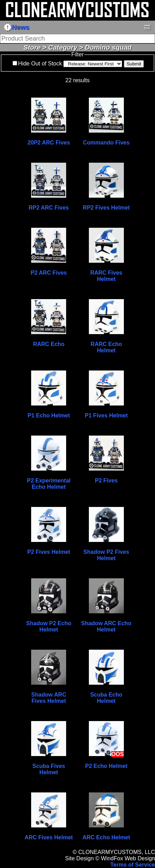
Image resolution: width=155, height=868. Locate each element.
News (16, 27)
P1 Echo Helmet (49, 415)
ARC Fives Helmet (49, 837)
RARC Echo (49, 344)
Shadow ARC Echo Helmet (106, 626)
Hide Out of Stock (40, 63)
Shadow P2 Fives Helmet (106, 555)
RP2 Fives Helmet (106, 208)
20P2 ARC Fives (49, 143)
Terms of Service (133, 865)
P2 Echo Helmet (106, 766)
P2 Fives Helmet (49, 552)
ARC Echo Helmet (106, 837)
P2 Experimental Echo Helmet (49, 484)
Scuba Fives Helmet (49, 769)
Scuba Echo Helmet (106, 698)
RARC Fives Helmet (106, 276)
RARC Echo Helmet (106, 347)
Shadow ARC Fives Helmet (49, 698)
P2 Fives (106, 481)
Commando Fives (106, 143)
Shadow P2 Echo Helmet (49, 626)
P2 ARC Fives (49, 273)
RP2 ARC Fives (49, 208)
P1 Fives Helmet (106, 415)
